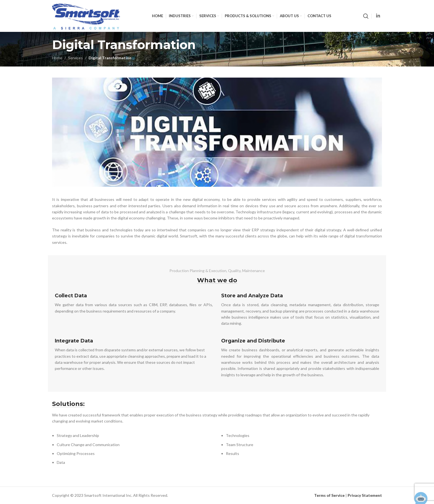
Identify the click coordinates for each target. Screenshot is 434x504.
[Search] (366, 16)
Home (57, 58)
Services (75, 58)
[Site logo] (86, 15)
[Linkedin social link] (378, 16)
